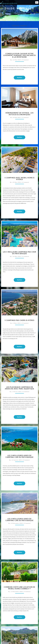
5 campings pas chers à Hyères (19, 320)
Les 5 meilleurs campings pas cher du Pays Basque (19, 253)
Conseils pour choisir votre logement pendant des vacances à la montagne (20, 55)
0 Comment (25, 60)
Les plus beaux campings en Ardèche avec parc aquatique (19, 388)
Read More (21, 77)
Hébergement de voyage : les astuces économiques (19, 114)
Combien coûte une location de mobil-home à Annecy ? (19, 588)
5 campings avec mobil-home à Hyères (20, 179)
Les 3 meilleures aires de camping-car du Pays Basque (19, 456)
